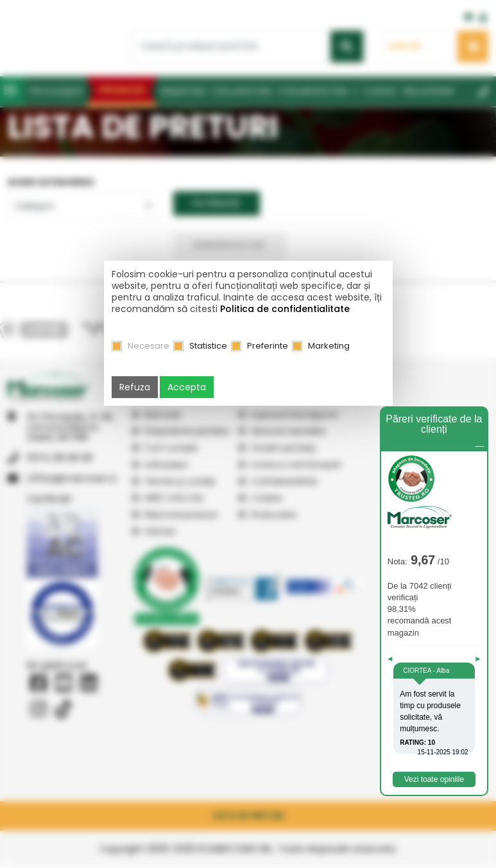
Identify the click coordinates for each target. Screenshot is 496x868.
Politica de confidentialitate (285, 309)
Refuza (135, 387)
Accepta (187, 387)
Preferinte (268, 346)
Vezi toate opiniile (434, 781)
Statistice (208, 346)
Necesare (149, 346)
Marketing (329, 346)
